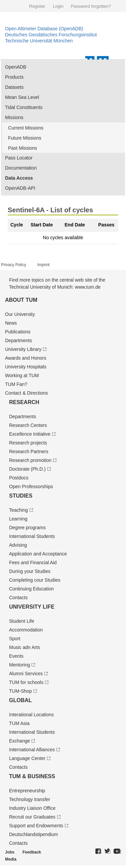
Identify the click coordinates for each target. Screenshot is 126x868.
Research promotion (30, 460)
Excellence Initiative (30, 434)
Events (16, 656)
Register (37, 6)
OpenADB (16, 67)
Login (58, 6)
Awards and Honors (26, 358)
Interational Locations (31, 715)
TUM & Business (32, 776)
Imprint (44, 265)
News (11, 323)
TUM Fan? (16, 384)
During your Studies (30, 571)
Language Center (27, 758)
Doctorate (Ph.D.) (27, 469)
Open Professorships (31, 486)
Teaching (18, 510)
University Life (32, 607)
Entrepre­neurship (27, 791)
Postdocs (19, 478)
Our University (20, 314)
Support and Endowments (36, 826)
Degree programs (27, 528)
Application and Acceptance (38, 554)
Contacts (18, 598)
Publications (18, 332)
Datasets (14, 87)
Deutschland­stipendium (34, 834)
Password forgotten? (91, 6)
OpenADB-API (20, 188)
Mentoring (19, 665)
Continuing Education (31, 589)
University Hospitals (26, 367)
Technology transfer (30, 799)
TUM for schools (26, 682)
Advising (18, 545)
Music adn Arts (25, 647)
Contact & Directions (27, 393)
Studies (21, 496)
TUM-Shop (20, 691)
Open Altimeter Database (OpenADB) (44, 29)
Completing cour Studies (35, 580)
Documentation (21, 168)
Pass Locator (19, 158)
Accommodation (26, 630)
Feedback (32, 852)
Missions (14, 117)
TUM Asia (19, 723)
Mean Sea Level (22, 97)
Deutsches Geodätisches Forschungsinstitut (51, 35)
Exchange (19, 741)
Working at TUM (22, 375)
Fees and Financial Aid (33, 563)
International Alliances (32, 750)
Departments (18, 340)
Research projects (28, 443)
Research (24, 402)
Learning (18, 519)
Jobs (10, 852)
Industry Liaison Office (32, 808)
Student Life (22, 621)
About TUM (21, 300)
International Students (32, 536)
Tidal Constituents (24, 107)
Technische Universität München (39, 41)
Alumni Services (26, 674)
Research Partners (29, 451)
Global (20, 700)
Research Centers (28, 425)
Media (11, 859)
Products (14, 77)
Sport (15, 639)
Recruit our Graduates (32, 817)
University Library (23, 349)
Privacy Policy (14, 265)
